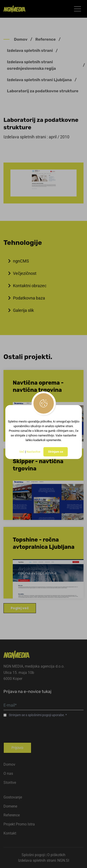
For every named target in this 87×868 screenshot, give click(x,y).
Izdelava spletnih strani (30, 50)
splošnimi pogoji (40, 715)
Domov (21, 39)
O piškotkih (56, 855)
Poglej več (20, 608)
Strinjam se (56, 452)
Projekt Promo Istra (19, 824)
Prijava (17, 748)
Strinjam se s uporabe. (37, 715)
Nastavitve (33, 452)
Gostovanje (13, 797)
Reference (45, 39)
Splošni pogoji (33, 855)
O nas (8, 773)
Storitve (10, 783)
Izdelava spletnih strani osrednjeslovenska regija (31, 65)
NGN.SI (63, 860)
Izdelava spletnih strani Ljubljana (39, 80)
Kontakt (10, 833)
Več (22, 452)
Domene (10, 806)
